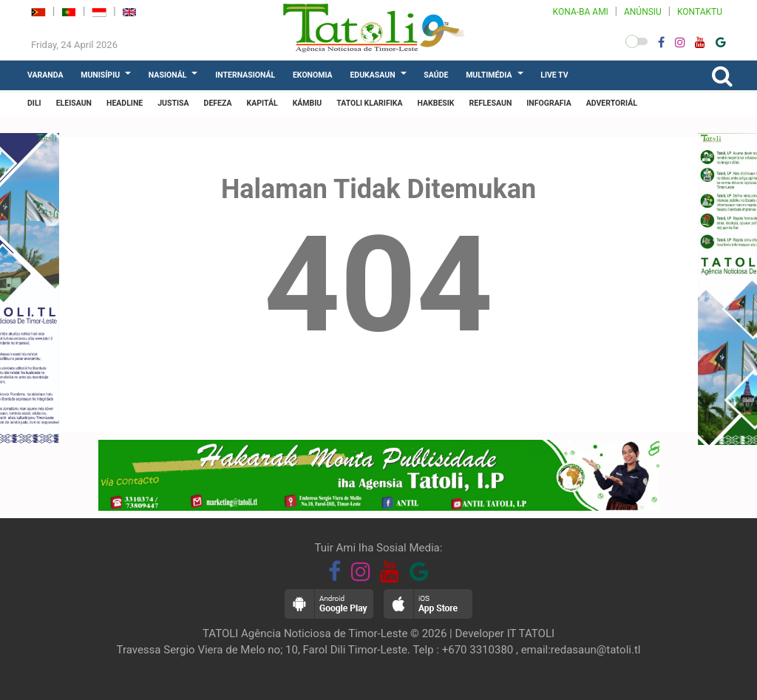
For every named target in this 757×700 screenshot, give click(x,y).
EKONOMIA (313, 75)
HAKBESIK (435, 103)
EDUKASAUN (372, 75)
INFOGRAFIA (549, 103)
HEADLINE (125, 103)
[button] (637, 41)
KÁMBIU (308, 103)
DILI (34, 103)
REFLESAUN (491, 103)
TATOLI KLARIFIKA (369, 103)
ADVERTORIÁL (612, 103)
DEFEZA (218, 103)
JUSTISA (173, 103)
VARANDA (45, 75)
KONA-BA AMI (581, 12)
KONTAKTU (700, 12)
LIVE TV (554, 75)
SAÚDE (436, 75)
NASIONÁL (168, 75)
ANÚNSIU (643, 12)
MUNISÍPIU (100, 75)
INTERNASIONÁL (245, 75)
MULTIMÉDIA (489, 75)
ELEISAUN (74, 103)
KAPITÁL (262, 103)
